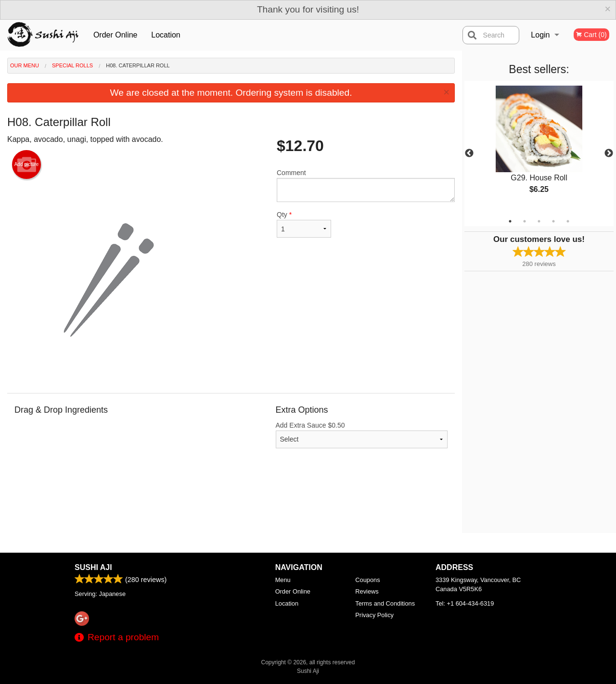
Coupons (367, 580)
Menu (283, 580)
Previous (469, 153)
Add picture (27, 165)
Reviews (367, 591)
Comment (366, 185)
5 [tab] (568, 221)
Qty (304, 224)
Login (540, 35)
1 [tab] (510, 221)
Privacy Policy (374, 615)
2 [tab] (525, 221)
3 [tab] (539, 221)
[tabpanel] (539, 148)
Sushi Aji (93, 567)
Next (609, 153)
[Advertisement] (231, 502)
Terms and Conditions (385, 603)
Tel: (465, 603)
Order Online (115, 35)
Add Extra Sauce (362, 435)
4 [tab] (553, 221)
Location (166, 35)
